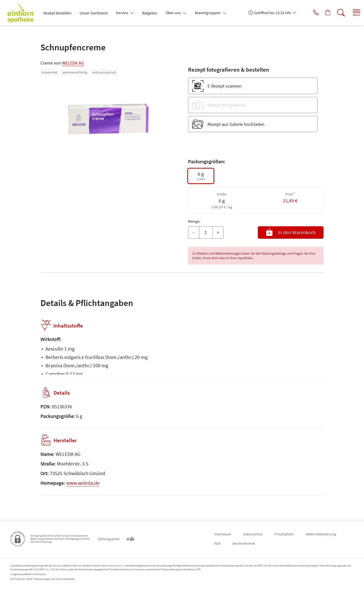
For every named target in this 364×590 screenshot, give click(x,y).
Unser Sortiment (94, 13)
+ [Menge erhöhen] (218, 232)
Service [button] (122, 13)
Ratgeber (150, 13)
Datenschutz (253, 534)
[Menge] (206, 233)
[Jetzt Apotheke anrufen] (308, 13)
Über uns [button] (174, 13)
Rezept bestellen (58, 13)
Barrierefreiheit (244, 543)
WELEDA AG (73, 63)
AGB (217, 543)
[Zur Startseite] (22, 13)
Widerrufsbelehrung (321, 534)
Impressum (223, 534)
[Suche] (336, 13)
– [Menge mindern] (194, 232)
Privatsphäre (284, 534)
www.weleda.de (83, 486)
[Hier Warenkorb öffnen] (322, 13)
